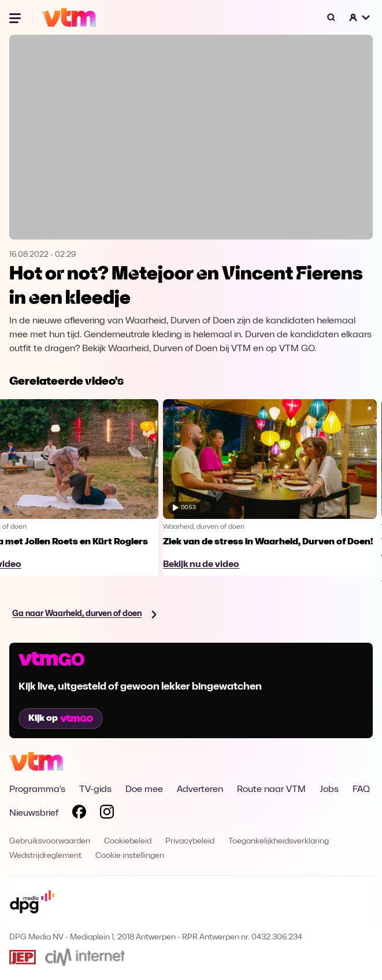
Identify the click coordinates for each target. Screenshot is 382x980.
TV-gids (95, 790)
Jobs (329, 790)
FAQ (361, 790)
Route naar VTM (271, 790)
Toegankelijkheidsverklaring (279, 841)
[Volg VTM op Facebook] (79, 814)
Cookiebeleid (128, 841)
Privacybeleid (190, 841)
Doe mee (144, 790)
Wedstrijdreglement (45, 856)
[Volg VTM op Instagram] (107, 814)
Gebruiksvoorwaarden (50, 841)
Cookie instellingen (130, 856)
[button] (360, 17)
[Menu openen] (16, 17)
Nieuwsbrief (34, 813)
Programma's (37, 790)
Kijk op (61, 719)
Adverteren (200, 790)
